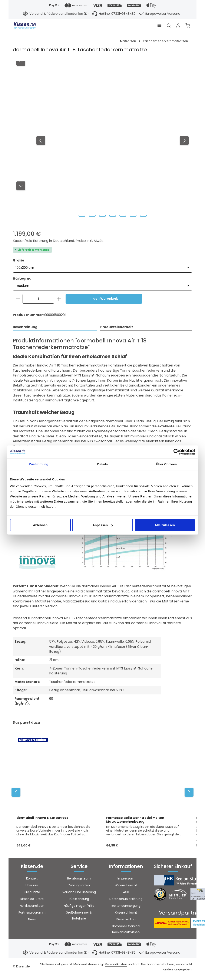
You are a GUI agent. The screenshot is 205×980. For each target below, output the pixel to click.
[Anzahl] (38, 299)
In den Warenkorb (104, 299)
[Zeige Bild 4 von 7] (113, 216)
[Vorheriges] (41, 141)
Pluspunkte (32, 893)
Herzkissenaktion (32, 907)
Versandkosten (116, 965)
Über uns (32, 886)
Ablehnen (40, 525)
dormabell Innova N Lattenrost (42, 819)
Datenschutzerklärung (126, 900)
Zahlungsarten (79, 886)
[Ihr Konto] (178, 25)
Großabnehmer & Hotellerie (79, 917)
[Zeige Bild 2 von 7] (92, 216)
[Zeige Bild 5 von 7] (123, 216)
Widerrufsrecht (126, 886)
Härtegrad (22, 278)
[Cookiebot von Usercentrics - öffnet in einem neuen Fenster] (177, 452)
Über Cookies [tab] (166, 464)
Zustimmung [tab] (39, 464)
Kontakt (32, 879)
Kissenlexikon (126, 920)
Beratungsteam (79, 879)
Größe (18, 260)
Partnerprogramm (32, 914)
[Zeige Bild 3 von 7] (102, 216)
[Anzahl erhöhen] (59, 299)
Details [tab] (103, 464)
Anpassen (103, 525)
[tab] (55, 328)
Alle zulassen (165, 525)
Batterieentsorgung (126, 907)
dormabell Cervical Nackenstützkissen (126, 930)
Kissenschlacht (126, 914)
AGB (126, 893)
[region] (102, 141)
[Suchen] (169, 25)
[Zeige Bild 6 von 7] (133, 216)
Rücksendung (79, 900)
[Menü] (159, 25)
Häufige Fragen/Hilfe (79, 907)
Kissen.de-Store (32, 900)
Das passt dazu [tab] (26, 723)
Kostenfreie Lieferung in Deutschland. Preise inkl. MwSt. (58, 241)
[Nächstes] (184, 141)
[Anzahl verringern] (18, 299)
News (32, 920)
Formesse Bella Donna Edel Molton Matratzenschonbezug (135, 821)
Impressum (126, 879)
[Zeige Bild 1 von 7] (82, 216)
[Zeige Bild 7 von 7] (143, 216)
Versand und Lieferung (79, 893)
